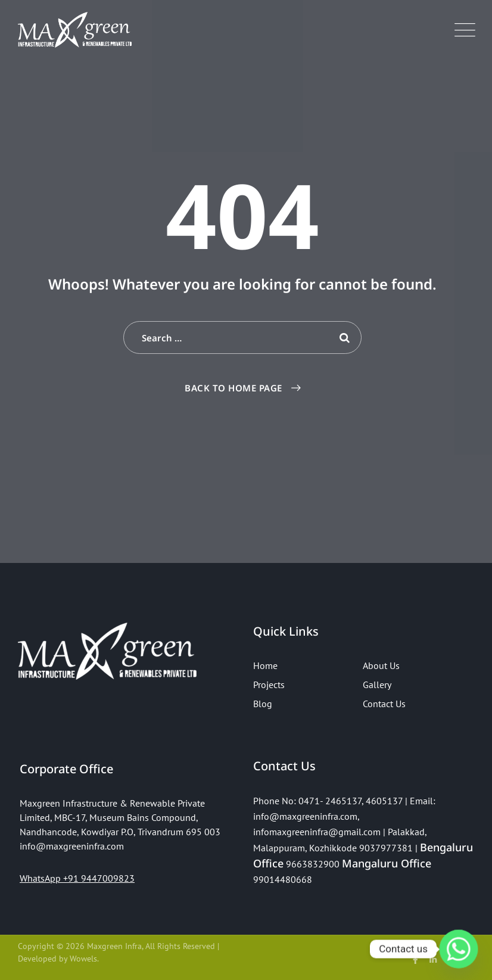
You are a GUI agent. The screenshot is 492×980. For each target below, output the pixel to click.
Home (265, 665)
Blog (263, 704)
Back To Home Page (233, 388)
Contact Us (384, 704)
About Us (381, 665)
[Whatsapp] (459, 949)
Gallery (377, 685)
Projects (269, 685)
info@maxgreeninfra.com (305, 816)
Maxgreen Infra (114, 946)
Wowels (83, 959)
